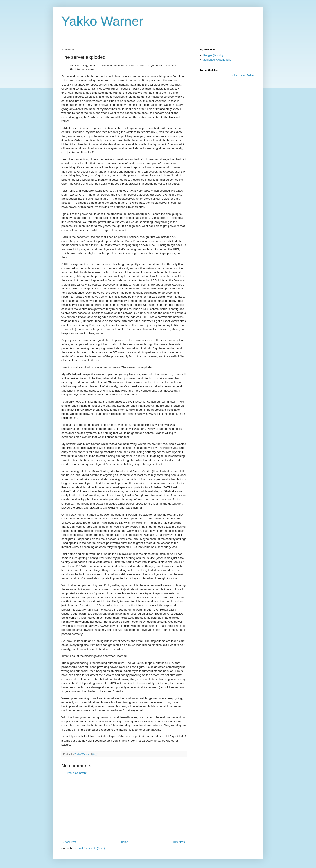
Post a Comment (77, 773)
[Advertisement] (124, 808)
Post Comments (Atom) (91, 848)
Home (125, 842)
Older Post (179, 842)
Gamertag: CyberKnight (217, 60)
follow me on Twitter (243, 75)
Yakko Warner (102, 21)
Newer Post (69, 842)
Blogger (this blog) (214, 55)
